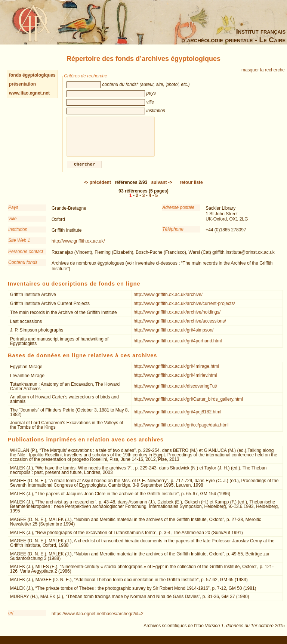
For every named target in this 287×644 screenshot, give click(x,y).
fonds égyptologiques (32, 75)
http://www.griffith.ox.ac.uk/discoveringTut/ (175, 390)
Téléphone (173, 233)
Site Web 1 (19, 244)
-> (161, 186)
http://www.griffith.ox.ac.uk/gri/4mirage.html (177, 370)
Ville (12, 222)
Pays (13, 211)
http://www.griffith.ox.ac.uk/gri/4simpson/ (174, 334)
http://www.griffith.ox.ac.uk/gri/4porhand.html (178, 345)
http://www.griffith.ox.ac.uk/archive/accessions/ (180, 325)
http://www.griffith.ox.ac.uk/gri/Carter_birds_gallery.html (188, 403)
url (11, 617)
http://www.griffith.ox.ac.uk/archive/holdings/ (177, 316)
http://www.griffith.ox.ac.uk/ (78, 245)
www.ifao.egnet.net (29, 93)
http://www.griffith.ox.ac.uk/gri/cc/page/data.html (181, 429)
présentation (22, 84)
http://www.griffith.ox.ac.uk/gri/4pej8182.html (178, 416)
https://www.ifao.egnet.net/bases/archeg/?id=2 (98, 617)
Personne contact (26, 255)
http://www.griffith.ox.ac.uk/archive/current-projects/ (184, 307)
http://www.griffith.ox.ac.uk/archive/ (168, 298)
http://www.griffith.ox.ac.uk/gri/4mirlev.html (175, 379)
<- (98, 186)
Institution (18, 233)
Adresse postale (178, 211)
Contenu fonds (23, 266)
